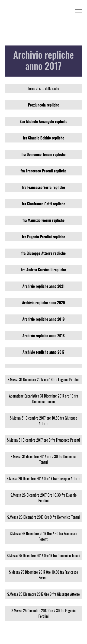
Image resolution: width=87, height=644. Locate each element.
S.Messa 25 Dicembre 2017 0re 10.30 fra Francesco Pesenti (43, 575)
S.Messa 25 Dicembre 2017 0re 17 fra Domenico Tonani (44, 556)
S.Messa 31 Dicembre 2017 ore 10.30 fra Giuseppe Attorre (44, 421)
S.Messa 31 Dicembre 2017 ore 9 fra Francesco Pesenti (43, 440)
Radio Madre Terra (20, 11)
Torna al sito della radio (43, 88)
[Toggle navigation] (78, 11)
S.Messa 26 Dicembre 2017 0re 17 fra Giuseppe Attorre (43, 479)
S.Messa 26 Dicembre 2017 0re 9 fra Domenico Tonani (43, 517)
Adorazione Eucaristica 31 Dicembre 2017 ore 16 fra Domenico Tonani (44, 399)
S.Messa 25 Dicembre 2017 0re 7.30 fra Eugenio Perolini (43, 613)
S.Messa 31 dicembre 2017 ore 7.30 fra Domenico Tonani (43, 459)
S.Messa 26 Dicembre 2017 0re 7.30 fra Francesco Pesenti (44, 536)
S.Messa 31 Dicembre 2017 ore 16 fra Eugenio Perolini (43, 379)
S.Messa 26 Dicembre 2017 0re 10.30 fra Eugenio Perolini (43, 498)
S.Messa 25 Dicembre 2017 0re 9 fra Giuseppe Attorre (43, 594)
